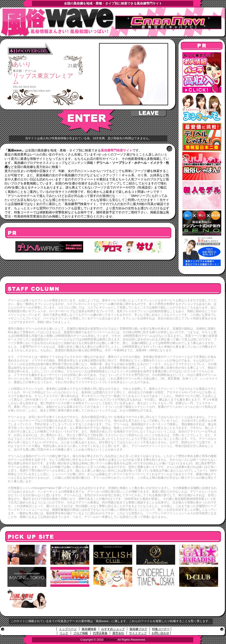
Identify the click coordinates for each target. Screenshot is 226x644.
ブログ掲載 (81, 633)
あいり (22, 64)
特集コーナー (161, 629)
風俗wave (110, 640)
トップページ (68, 629)
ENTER (86, 121)
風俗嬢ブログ (138, 629)
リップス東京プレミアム (43, 79)
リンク (64, 633)
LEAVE (149, 113)
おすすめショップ (113, 629)
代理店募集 (100, 633)
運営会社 (118, 633)
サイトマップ (138, 633)
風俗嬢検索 (89, 629)
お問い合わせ (160, 633)
